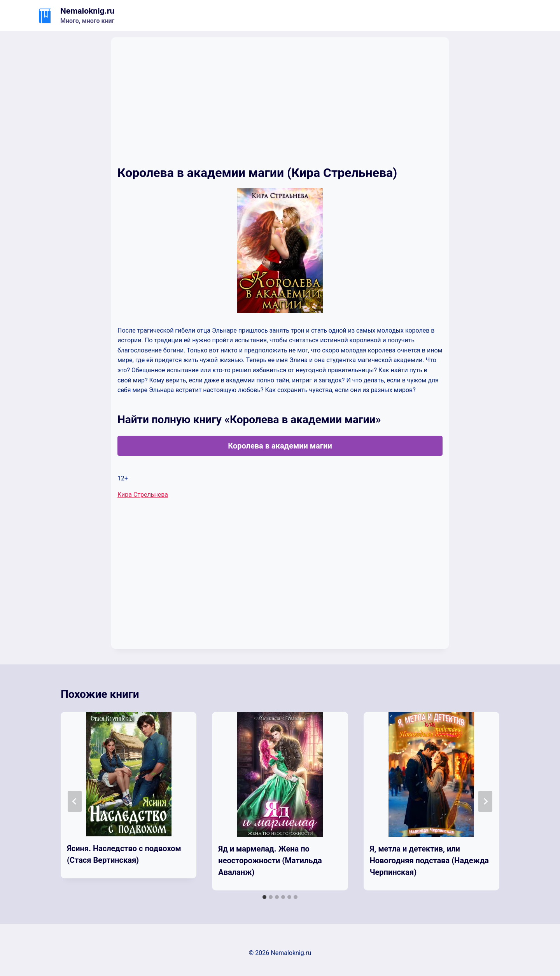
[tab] (264, 897)
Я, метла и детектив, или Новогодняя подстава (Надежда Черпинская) (429, 860)
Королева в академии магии (280, 446)
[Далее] (485, 801)
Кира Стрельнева (143, 495)
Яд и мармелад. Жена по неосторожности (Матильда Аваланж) (270, 860)
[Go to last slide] (75, 801)
